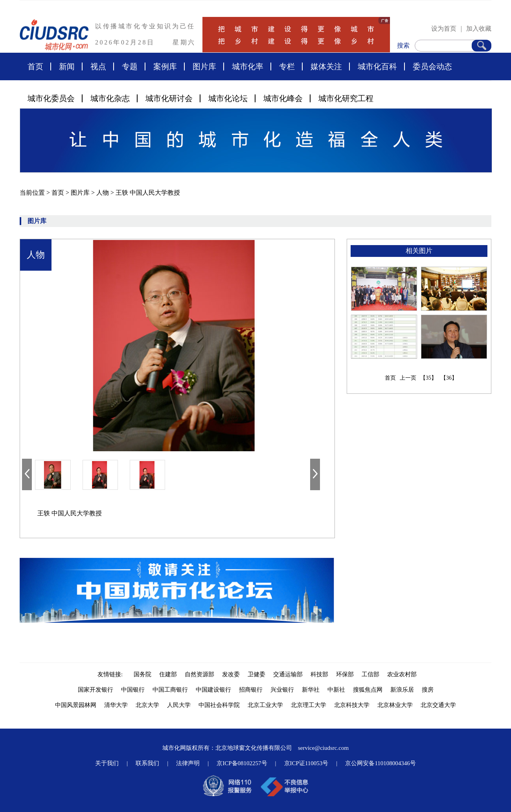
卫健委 (256, 674)
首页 (35, 66)
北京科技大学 (352, 705)
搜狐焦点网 (368, 690)
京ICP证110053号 (306, 763)
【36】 (449, 378)
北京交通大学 (438, 705)
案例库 (165, 66)
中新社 (336, 690)
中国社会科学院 (219, 705)
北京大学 (147, 705)
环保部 (345, 674)
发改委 (231, 674)
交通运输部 (288, 674)
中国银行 (133, 690)
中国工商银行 (170, 690)
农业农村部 (402, 674)
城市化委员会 (51, 98)
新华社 (311, 690)
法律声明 (188, 763)
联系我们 (147, 763)
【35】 (428, 378)
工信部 (370, 674)
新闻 (67, 66)
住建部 (168, 674)
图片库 (204, 66)
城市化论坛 (228, 98)
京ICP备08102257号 (242, 763)
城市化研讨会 (169, 98)
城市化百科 (377, 66)
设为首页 (444, 29)
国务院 (142, 674)
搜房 (428, 690)
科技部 (319, 674)
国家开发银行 (96, 690)
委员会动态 (432, 66)
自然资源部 (199, 674)
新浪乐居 (402, 690)
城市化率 (248, 66)
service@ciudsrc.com (323, 748)
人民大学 (179, 705)
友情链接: (112, 674)
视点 (98, 66)
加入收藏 (479, 29)
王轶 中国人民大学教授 (148, 193)
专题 (130, 66)
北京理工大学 (309, 705)
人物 (103, 193)
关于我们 (107, 763)
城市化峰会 (283, 98)
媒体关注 (326, 66)
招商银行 (251, 690)
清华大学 (116, 705)
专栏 (287, 66)
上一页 (408, 378)
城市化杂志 (110, 98)
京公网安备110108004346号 (380, 763)
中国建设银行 (213, 690)
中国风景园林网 (76, 705)
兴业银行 (282, 690)
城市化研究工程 (346, 98)
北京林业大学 (395, 705)
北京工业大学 (265, 705)
